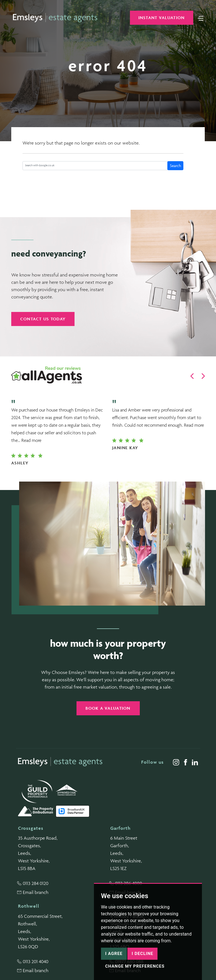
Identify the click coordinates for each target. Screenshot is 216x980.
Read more (31, 440)
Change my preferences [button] (135, 966)
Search (175, 166)
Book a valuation (108, 708)
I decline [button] (142, 954)
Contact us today (43, 319)
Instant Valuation (162, 18)
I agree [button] (114, 954)
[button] (192, 376)
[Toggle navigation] (201, 18)
